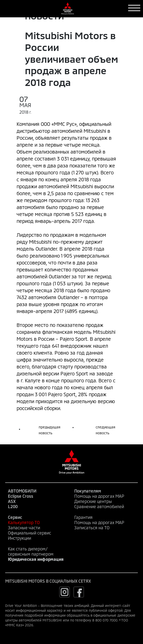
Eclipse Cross (21, 496)
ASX (12, 501)
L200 (13, 506)
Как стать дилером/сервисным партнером (31, 551)
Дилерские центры (93, 501)
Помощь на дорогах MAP (99, 496)
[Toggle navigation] (134, 8)
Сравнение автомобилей (99, 506)
